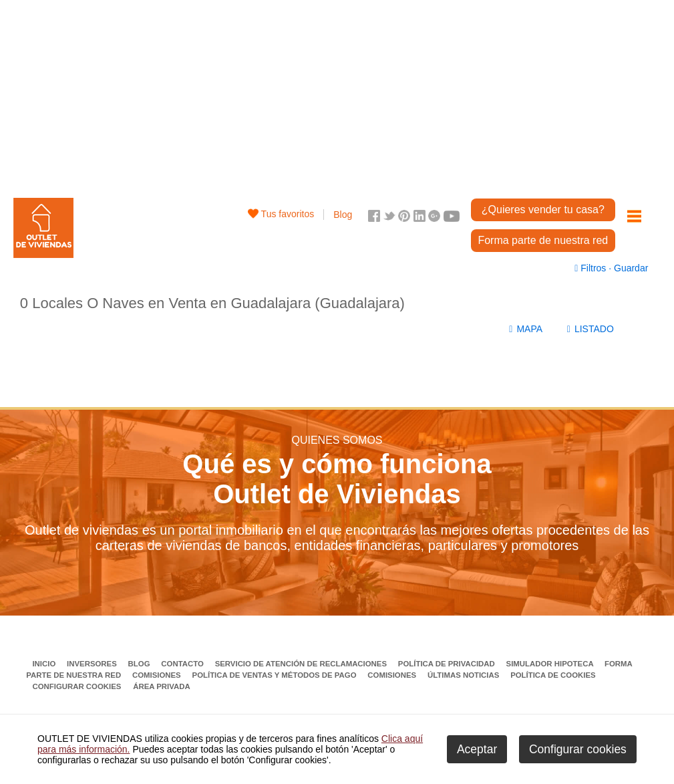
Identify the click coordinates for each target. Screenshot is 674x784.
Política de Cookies (553, 675)
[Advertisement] (337, 94)
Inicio (45, 664)
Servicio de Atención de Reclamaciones (302, 664)
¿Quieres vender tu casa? (543, 210)
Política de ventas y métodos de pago (276, 675)
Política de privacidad (448, 664)
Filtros (592, 268)
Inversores (93, 664)
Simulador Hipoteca (551, 664)
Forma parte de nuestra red (543, 240)
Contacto (183, 664)
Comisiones (158, 675)
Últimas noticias (465, 675)
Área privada (161, 686)
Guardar (630, 268)
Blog (343, 215)
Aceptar (477, 749)
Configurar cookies (76, 686)
